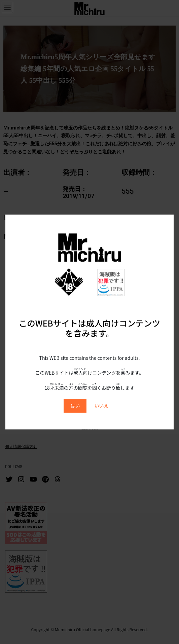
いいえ (102, 406)
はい (75, 406)
